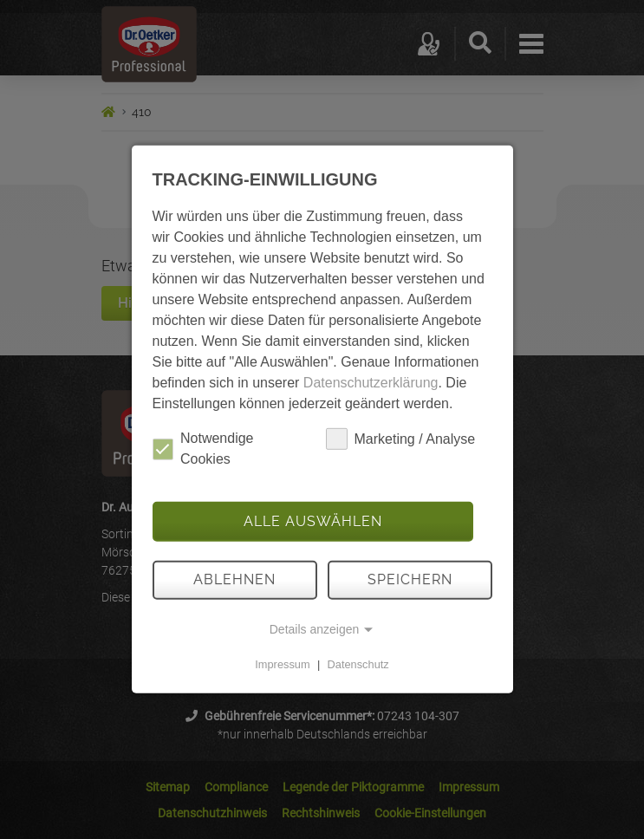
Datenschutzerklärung (371, 383)
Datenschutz (358, 664)
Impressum (282, 664)
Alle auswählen (313, 521)
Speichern (410, 579)
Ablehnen (234, 579)
